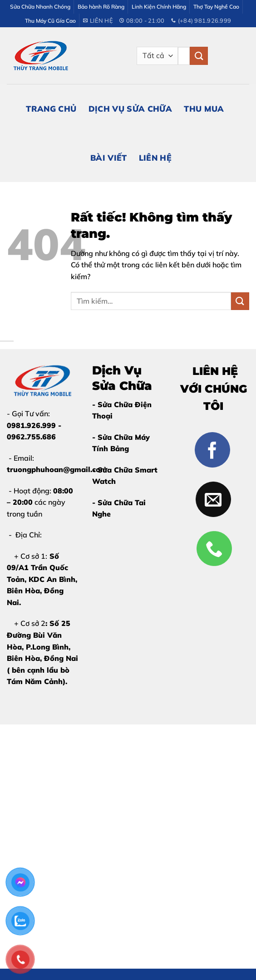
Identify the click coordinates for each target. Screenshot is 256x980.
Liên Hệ (155, 158)
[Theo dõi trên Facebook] (212, 450)
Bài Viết (109, 158)
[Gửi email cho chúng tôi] (213, 499)
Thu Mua (204, 108)
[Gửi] (199, 56)
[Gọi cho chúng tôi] (214, 549)
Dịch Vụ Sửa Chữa (130, 108)
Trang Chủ (51, 108)
